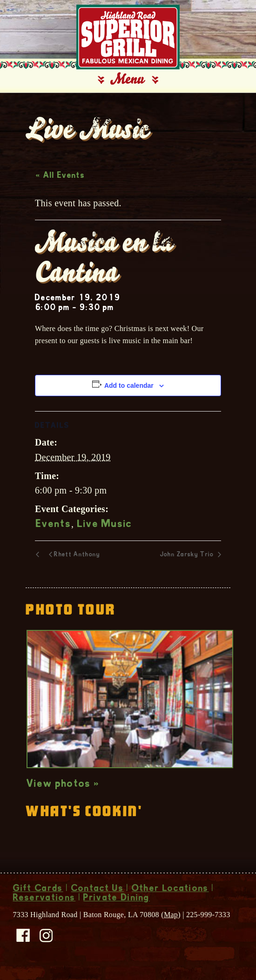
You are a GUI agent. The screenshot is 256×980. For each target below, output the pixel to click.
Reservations (44, 899)
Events (54, 525)
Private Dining (116, 899)
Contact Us (98, 889)
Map (171, 915)
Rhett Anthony (77, 555)
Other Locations (170, 889)
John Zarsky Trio (188, 555)
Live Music (105, 525)
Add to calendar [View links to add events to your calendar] (129, 385)
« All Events (60, 176)
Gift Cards (38, 889)
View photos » (63, 784)
